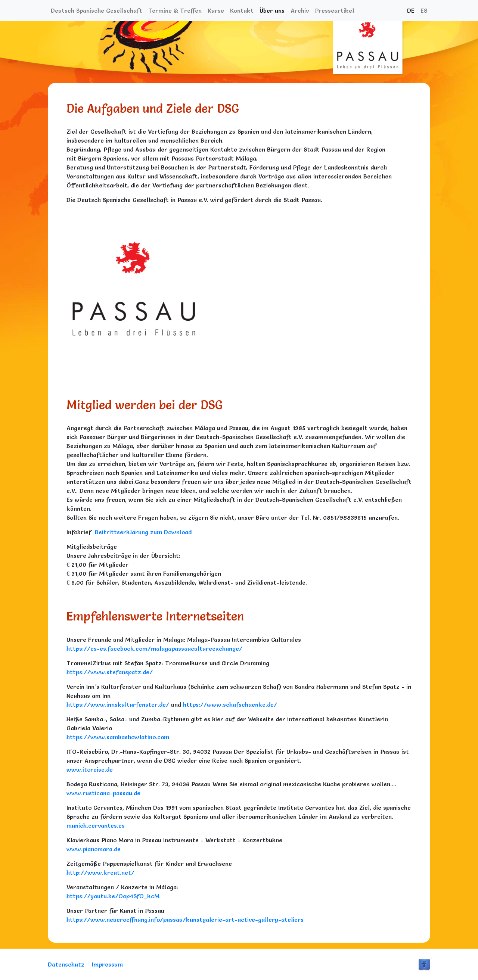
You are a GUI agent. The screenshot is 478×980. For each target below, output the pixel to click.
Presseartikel (334, 10)
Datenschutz (66, 964)
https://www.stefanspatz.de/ (110, 672)
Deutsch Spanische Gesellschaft (97, 10)
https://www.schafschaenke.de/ (230, 704)
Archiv (300, 10)
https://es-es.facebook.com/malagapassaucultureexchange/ (154, 648)
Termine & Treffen (175, 10)
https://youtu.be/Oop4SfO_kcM (113, 896)
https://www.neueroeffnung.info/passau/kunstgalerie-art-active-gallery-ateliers (185, 920)
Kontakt (242, 10)
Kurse (216, 10)
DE (411, 10)
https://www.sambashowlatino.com (118, 737)
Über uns (272, 10)
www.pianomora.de (94, 849)
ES (424, 10)
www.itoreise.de (90, 769)
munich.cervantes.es (96, 825)
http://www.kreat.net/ (100, 872)
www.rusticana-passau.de (103, 793)
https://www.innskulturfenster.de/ (118, 704)
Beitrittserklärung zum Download (142, 532)
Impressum (107, 964)
